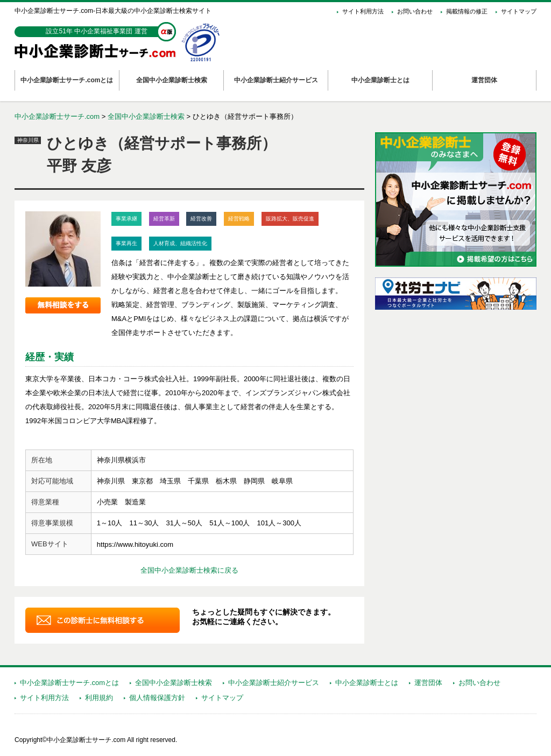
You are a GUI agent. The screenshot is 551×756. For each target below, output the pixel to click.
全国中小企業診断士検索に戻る (189, 570)
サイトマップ (519, 11)
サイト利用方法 (363, 11)
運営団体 (428, 683)
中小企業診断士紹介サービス (274, 683)
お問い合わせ (415, 11)
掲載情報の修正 (467, 11)
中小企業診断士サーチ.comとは (69, 683)
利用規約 (99, 698)
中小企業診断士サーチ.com (57, 116)
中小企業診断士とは (367, 683)
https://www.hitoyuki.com (135, 544)
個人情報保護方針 (157, 698)
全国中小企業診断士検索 (146, 116)
